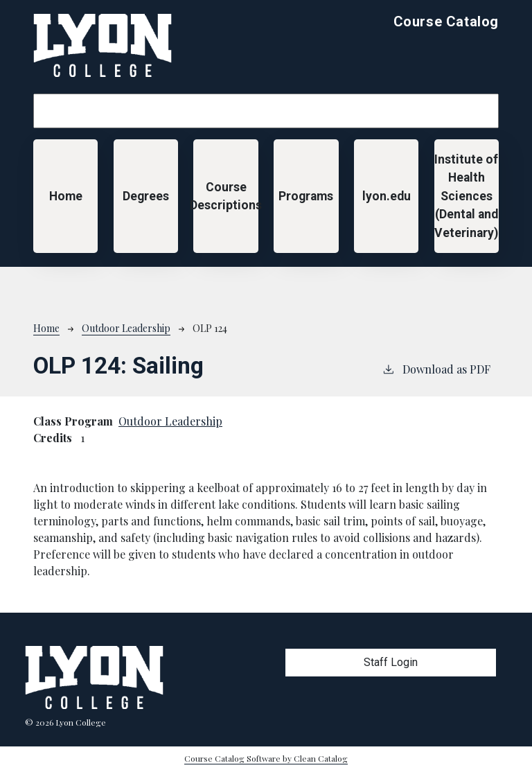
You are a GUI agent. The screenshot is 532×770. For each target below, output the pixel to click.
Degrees (146, 196)
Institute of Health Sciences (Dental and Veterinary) (466, 196)
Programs (306, 196)
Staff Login (391, 662)
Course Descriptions (225, 196)
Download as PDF (436, 369)
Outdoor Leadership (126, 328)
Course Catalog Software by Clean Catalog (266, 758)
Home (66, 196)
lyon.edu (387, 196)
